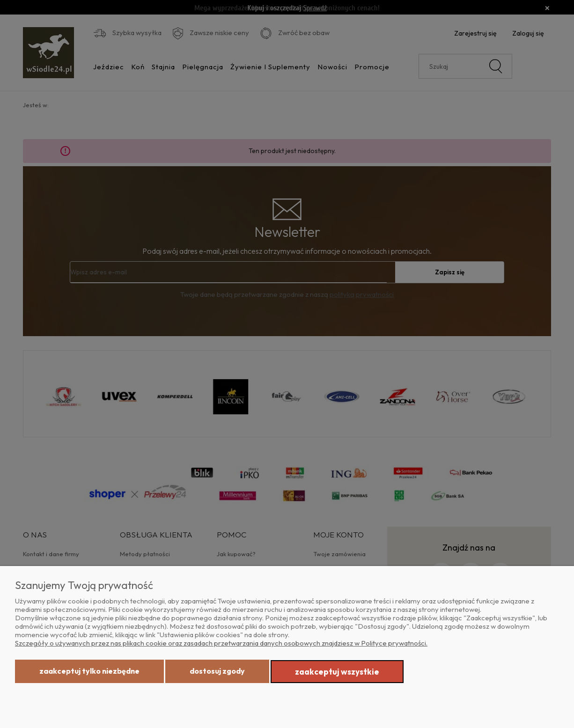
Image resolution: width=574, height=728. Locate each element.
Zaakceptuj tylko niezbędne (89, 671)
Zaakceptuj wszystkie (337, 672)
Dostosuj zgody (217, 671)
